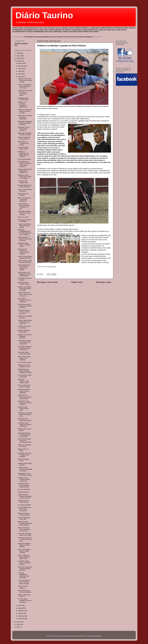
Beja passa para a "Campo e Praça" (24, 283)
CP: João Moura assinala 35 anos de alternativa (25, 601)
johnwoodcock (80, 636)
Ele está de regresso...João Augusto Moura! (23, 381)
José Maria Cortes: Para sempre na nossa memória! (24, 485)
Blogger (99, 636)
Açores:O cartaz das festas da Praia (24, 138)
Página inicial (77, 282)
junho (20, 77)
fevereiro (21, 66)
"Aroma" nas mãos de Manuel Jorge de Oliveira (24, 226)
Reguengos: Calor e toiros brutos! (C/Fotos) (24, 129)
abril (20, 71)
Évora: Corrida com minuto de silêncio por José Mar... (24, 529)
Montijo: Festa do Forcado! (23, 194)
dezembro (21, 619)
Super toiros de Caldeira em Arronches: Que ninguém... (23, 252)
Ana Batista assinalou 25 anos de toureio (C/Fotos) (24, 213)
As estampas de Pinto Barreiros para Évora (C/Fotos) (25, 306)
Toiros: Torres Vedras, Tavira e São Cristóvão (24, 358)
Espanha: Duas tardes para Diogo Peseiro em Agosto (25, 289)
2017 (18, 627)
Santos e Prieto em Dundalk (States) (24, 514)
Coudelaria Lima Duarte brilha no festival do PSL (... (25, 415)
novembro (21, 616)
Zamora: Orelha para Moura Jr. (24, 596)
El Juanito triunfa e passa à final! (23, 148)
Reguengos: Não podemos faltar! (23, 99)
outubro (21, 613)
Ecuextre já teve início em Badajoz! (24, 221)
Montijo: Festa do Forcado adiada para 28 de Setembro (25, 523)
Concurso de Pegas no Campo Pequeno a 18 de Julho (25, 86)
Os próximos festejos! (24, 159)
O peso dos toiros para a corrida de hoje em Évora (25, 539)
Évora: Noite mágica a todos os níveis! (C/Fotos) (24, 551)
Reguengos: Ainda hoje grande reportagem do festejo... (25, 123)
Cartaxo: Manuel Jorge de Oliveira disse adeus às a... (25, 322)
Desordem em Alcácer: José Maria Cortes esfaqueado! (25, 342)
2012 (18, 58)
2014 (18, 622)
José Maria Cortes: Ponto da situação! (24, 353)
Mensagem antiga (103, 282)
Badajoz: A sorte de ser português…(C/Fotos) (25, 336)
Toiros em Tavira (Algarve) (23, 587)
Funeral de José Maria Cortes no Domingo (25, 534)
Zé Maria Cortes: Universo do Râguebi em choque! (25, 469)
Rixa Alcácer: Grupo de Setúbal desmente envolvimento (25, 348)
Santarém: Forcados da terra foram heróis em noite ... (25, 111)
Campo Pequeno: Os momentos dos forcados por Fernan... (24, 267)
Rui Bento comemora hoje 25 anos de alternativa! (24, 391)
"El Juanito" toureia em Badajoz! (25, 279)
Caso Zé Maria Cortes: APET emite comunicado (25, 509)
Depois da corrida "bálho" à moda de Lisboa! (24, 245)
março (20, 69)
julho (20, 605)
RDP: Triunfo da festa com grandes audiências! (24, 200)
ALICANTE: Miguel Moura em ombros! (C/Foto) (24, 563)
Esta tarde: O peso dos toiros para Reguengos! (25, 117)
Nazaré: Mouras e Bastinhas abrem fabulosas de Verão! (25, 371)
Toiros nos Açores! (23, 217)
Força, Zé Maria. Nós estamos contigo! (24, 386)
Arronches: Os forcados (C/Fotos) (25, 317)
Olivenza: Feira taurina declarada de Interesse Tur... (25, 171)
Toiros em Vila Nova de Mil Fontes (25, 190)
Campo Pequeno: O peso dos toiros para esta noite (25, 239)
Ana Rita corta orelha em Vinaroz (24, 327)
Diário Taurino (44, 15)
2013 (18, 61)
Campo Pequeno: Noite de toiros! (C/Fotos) (25, 262)
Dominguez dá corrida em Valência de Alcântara (24, 455)
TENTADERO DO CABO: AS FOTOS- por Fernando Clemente (25, 164)
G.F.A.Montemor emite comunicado (25, 376)
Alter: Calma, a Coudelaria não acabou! (23, 143)
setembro (21, 611)
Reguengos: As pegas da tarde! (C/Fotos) (24, 134)
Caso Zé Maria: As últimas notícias (23, 501)
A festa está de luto (24, 492)
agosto (20, 608)
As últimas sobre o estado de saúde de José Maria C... (25, 425)
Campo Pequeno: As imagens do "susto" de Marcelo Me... (24, 274)
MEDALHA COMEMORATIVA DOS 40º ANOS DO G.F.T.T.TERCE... (25, 232)
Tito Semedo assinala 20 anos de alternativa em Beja (24, 441)
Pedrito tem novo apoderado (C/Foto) (25, 420)
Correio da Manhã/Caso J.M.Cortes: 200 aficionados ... (23, 575)
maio (20, 74)
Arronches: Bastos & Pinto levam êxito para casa (24, 312)
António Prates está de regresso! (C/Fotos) (25, 257)
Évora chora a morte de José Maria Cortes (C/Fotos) (25, 569)
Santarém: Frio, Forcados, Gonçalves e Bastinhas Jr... (23, 105)
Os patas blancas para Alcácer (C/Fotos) (25, 186)
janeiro (20, 63)
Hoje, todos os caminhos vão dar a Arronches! (25, 300)
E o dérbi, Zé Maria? (24, 489)
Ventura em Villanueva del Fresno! (25, 446)
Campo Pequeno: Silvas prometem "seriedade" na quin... (24, 206)
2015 (18, 625)
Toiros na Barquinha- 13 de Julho (24, 518)
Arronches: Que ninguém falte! (23, 182)
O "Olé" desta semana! (25, 362)
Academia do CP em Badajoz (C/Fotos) (24, 366)
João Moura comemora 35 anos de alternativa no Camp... (25, 93)
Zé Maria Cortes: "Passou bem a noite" (23, 409)
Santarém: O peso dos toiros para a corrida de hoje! (25, 80)
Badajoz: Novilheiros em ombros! (24, 331)
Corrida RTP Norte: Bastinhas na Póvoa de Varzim (25, 403)
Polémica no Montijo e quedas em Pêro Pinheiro (62, 46)
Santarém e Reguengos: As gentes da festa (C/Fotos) (23, 154)
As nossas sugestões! (24, 505)
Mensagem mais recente (47, 282)
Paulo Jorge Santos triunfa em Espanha (24, 591)
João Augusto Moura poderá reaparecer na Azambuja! (24, 435)
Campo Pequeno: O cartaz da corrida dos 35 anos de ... (25, 294)
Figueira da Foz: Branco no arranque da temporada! (25, 397)
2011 (18, 56)
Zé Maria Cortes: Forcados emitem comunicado (24, 479)
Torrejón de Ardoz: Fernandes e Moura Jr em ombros (25, 177)
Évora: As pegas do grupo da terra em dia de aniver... (24, 557)
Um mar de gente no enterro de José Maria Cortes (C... (24, 582)
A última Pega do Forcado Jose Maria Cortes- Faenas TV (25, 496)
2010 (18, 53)
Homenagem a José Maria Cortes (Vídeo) (25, 474)
